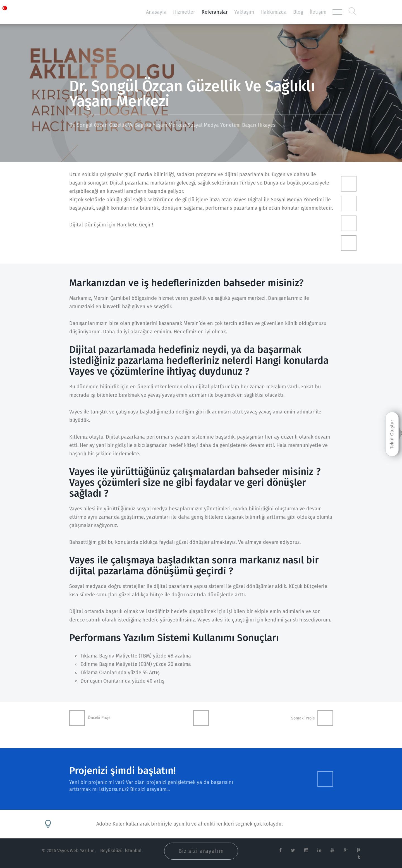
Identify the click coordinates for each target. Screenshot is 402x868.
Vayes (67, 12)
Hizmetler (184, 12)
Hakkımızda (274, 12)
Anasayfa (156, 12)
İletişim (318, 12)
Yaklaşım (244, 12)
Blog (298, 12)
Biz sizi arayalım (201, 851)
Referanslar (215, 12)
